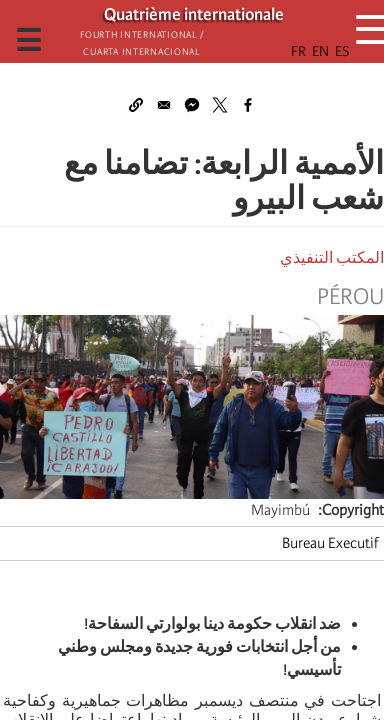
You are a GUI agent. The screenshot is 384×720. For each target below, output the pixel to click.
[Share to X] (220, 105)
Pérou (350, 297)
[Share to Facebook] (248, 105)
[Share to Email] (164, 105)
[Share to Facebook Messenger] (192, 105)
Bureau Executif (330, 543)
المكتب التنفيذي (332, 258)
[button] (136, 105)
